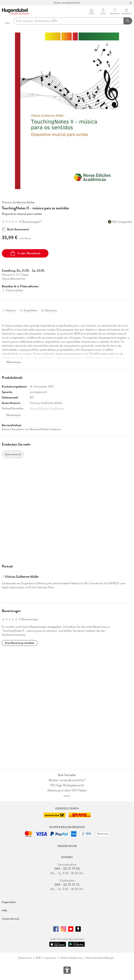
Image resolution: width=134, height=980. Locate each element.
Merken (11, 310)
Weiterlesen (14, 362)
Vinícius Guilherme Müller (18, 202)
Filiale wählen (15, 290)
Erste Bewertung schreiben (20, 643)
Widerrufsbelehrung (71, 958)
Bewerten (51, 310)
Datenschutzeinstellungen (100, 958)
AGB (38, 958)
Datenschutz (25, 958)
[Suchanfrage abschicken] (128, 21)
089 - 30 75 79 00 (67, 869)
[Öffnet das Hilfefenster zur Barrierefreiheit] (67, 971)
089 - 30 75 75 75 (67, 885)
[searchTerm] (69, 21)
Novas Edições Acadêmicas (47, 408)
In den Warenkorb (25, 253)
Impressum (50, 958)
